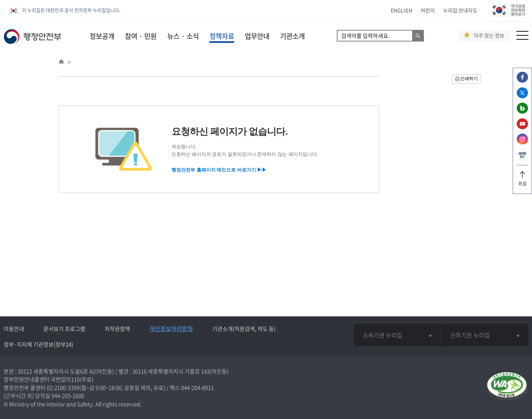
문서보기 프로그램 (64, 329)
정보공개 (102, 36)
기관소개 (292, 36)
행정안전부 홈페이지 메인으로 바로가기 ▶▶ (219, 170)
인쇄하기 (469, 79)
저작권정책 (117, 329)
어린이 (428, 10)
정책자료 (222, 36)
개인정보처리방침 (171, 328)
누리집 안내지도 (460, 10)
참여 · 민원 (141, 36)
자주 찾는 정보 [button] (489, 35)
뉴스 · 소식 (183, 36)
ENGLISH (401, 10)
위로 (522, 181)
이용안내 (14, 329)
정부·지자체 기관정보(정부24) (38, 344)
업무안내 (257, 36)
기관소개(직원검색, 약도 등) (244, 329)
